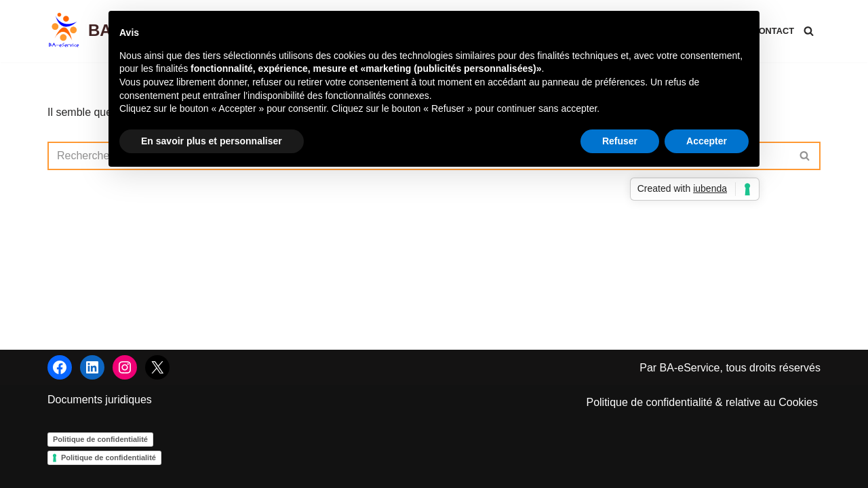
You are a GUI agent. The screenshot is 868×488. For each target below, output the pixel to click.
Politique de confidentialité (100, 439)
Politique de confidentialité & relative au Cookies (702, 402)
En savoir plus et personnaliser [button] (212, 141)
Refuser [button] (620, 141)
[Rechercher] (809, 31)
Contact (773, 31)
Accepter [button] (707, 141)
